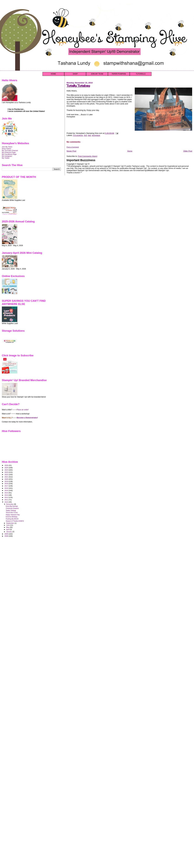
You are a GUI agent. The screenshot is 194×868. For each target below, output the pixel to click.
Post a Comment (73, 147)
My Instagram (7, 156)
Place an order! (23, 410)
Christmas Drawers (12, 508)
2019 (7, 481)
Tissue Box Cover (12, 512)
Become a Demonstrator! (27, 418)
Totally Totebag (78, 86)
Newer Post (71, 151)
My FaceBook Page (9, 154)
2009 (7, 534)
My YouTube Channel (10, 150)
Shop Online (7, 149)
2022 (7, 474)
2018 (7, 484)
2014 (7, 493)
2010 (7, 502)
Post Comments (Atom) (88, 156)
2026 (7, 465)
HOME (53, 74)
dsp (89, 135)
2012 (7, 497)
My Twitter (6, 158)
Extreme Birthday (12, 517)
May (8, 527)
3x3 (85, 135)
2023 (7, 472)
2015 (7, 490)
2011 (7, 500)
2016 (7, 488)
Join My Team (7, 147)
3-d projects (78, 135)
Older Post (188, 151)
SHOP (75, 74)
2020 (7, 479)
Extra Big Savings (12, 506)
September (10, 523)
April (8, 529)
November (10, 504)
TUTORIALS (141, 74)
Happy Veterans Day (13, 515)
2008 (7, 536)
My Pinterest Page (9, 152)
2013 (7, 495)
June (8, 525)
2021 (7, 477)
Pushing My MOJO (12, 519)
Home (130, 151)
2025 (7, 468)
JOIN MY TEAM (97, 74)
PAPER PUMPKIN (119, 74)
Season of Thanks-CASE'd (15, 521)
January (9, 532)
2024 (7, 470)
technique (96, 135)
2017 (7, 486)
